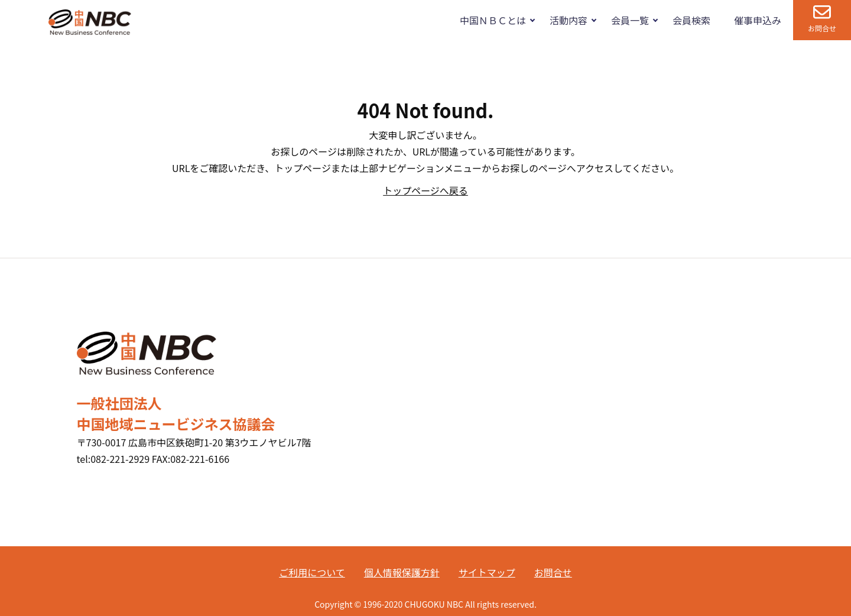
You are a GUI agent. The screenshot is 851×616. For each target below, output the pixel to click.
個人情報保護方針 (402, 572)
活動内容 (569, 20)
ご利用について (312, 572)
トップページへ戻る (425, 190)
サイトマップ (487, 572)
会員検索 (691, 20)
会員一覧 (630, 20)
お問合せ (822, 28)
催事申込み (758, 20)
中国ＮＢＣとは (493, 20)
